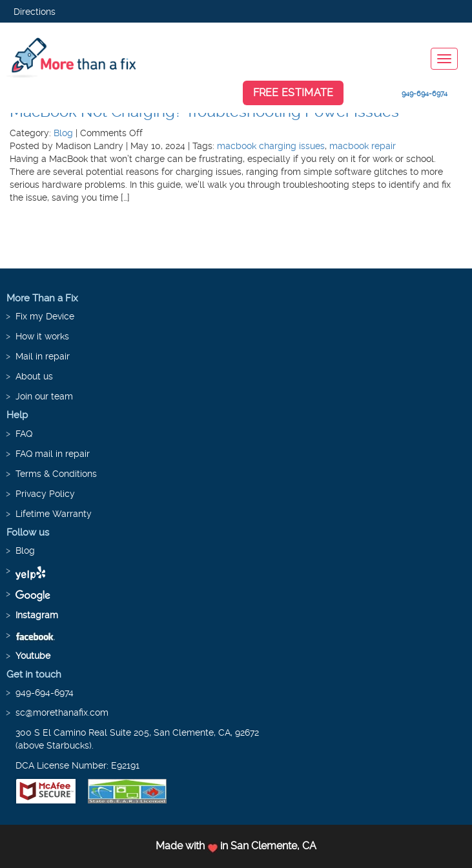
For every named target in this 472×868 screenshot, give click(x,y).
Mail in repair (43, 356)
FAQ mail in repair (53, 454)
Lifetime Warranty (54, 514)
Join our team (44, 396)
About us (34, 376)
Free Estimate (293, 93)
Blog (63, 133)
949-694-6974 (425, 94)
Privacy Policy (45, 494)
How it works (42, 336)
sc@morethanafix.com (62, 712)
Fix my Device (45, 316)
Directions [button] (35, 12)
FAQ (24, 434)
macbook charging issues (271, 146)
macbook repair (363, 146)
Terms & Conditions (56, 474)
